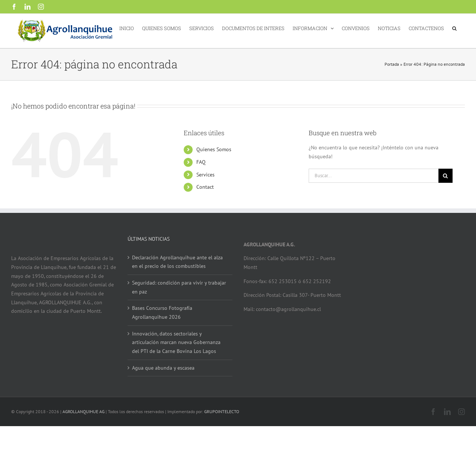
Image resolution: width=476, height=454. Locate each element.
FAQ (201, 162)
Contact (205, 187)
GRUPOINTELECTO (222, 411)
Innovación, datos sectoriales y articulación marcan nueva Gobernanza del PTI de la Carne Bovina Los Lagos (176, 342)
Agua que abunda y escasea (163, 368)
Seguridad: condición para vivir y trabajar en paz (179, 287)
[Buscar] (446, 176)
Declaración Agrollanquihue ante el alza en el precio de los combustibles (177, 262)
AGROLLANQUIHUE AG (83, 411)
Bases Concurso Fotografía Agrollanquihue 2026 (162, 312)
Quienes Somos (214, 149)
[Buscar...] (374, 176)
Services (205, 175)
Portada (392, 64)
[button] (454, 28)
